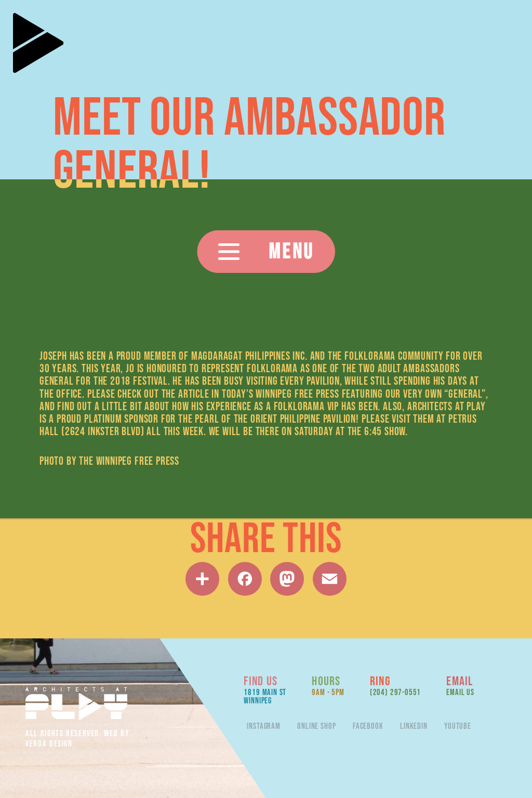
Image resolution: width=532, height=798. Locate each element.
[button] (266, 252)
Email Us (460, 692)
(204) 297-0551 (395, 692)
